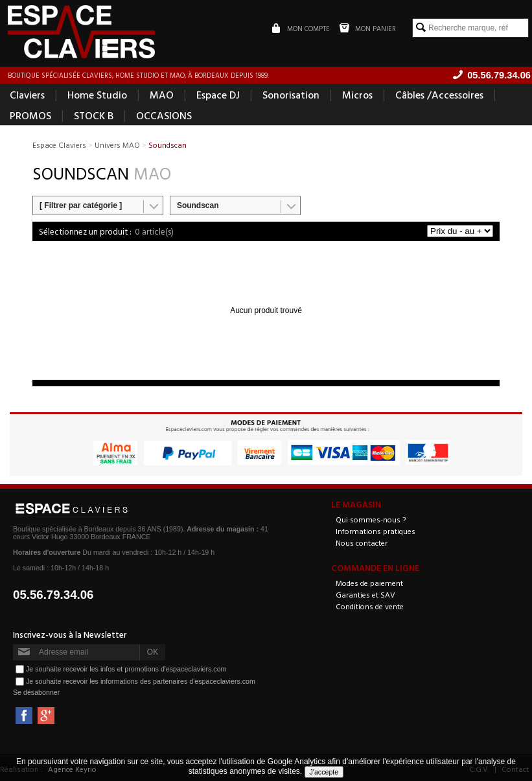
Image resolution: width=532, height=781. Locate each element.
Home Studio (97, 95)
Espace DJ (218, 95)
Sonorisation (291, 95)
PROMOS (30, 115)
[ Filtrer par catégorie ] (81, 205)
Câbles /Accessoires (439, 95)
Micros (357, 95)
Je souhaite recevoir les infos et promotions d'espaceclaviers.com (126, 669)
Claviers (27, 95)
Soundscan (198, 205)
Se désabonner (36, 692)
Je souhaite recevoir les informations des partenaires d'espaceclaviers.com (141, 681)
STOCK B (94, 115)
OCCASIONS (164, 115)
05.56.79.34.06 (53, 595)
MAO (162, 95)
